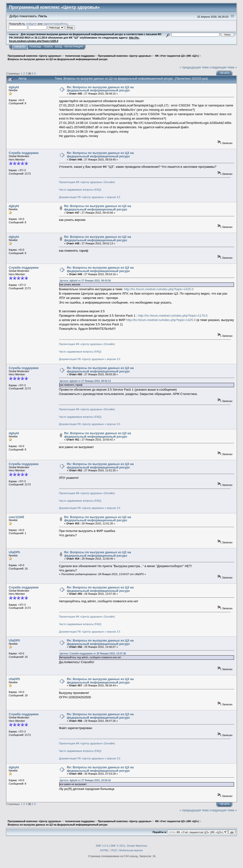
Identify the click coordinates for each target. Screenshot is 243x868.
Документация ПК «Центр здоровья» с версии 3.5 (90, 197)
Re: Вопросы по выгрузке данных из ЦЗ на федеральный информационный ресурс (100, 89)
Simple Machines (137, 846)
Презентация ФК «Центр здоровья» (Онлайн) (87, 182)
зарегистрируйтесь (56, 24)
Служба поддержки (24, 153)
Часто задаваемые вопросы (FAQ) (80, 190)
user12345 (16, 517)
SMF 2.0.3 (102, 846)
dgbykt (14, 87)
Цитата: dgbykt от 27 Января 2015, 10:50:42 (85, 780)
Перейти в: (160, 832)
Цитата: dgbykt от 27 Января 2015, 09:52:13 (85, 381)
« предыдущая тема (194, 67)
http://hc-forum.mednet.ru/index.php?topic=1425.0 (159, 289)
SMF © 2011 (118, 846)
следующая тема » (223, 67)
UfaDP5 (14, 552)
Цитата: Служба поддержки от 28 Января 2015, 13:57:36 (93, 654)
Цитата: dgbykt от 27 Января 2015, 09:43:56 (85, 281)
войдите (32, 24)
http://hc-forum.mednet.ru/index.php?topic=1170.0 (173, 316)
